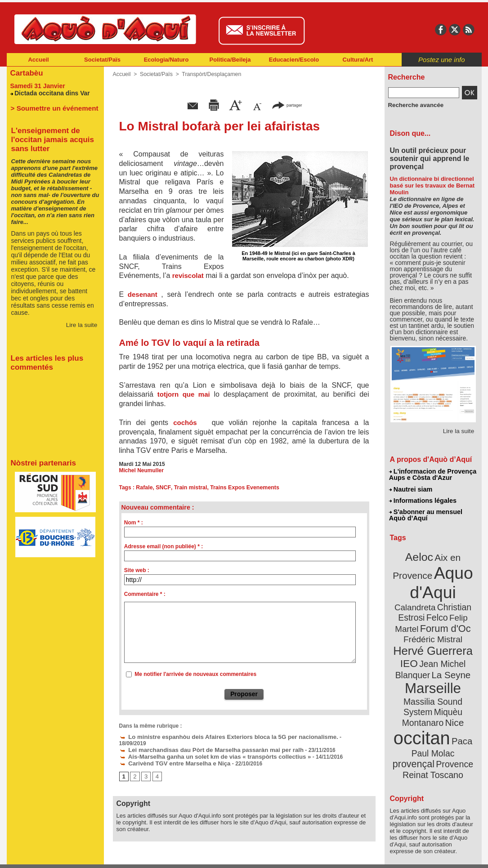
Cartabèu (26, 73)
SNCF (162, 488)
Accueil (38, 60)
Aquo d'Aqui (431, 578)
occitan (423, 702)
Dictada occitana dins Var (50, 92)
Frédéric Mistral (443, 621)
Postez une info (441, 60)
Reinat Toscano (440, 731)
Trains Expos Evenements (241, 488)
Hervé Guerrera (433, 631)
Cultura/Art (358, 60)
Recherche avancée (413, 105)
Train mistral (188, 488)
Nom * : (134, 523)
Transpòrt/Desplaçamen (209, 74)
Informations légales (423, 499)
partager (287, 105)
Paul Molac (413, 717)
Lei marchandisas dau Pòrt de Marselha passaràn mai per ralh (203, 743)
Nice (452, 687)
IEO (411, 643)
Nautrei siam (411, 488)
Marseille (418, 666)
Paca (459, 705)
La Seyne (450, 653)
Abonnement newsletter (46, 855)
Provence (421, 726)
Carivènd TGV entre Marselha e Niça (170, 755)
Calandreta (454, 589)
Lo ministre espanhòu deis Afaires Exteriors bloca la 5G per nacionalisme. (219, 736)
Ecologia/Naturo (166, 60)
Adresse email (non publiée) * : (163, 546)
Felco (462, 600)
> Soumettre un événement (51, 107)
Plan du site (205, 855)
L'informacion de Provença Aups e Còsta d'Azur (432, 474)
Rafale (144, 488)
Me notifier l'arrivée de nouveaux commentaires (195, 674)
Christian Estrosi (422, 600)
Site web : (137, 570)
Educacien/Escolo (294, 60)
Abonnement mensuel (125, 855)
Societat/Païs (102, 60)
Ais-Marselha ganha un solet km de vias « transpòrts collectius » (207, 749)
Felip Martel (419, 611)
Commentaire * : (145, 594)
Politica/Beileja (230, 60)
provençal (453, 716)
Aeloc (420, 554)
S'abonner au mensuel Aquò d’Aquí (426, 513)
